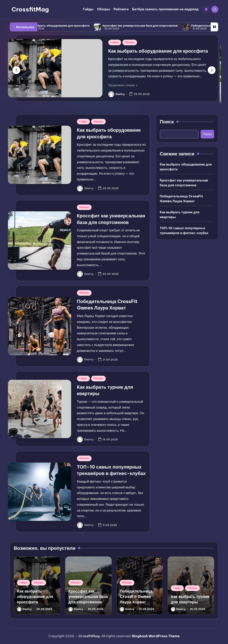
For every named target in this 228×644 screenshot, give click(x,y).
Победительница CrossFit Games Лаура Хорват (181, 199)
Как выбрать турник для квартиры (180, 215)
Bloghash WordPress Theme (156, 636)
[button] (123, 85)
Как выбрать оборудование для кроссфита (66, 26)
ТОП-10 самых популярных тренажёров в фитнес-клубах (184, 231)
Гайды (115, 42)
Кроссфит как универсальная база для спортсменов (148, 26)
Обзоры (130, 42)
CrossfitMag (30, 9)
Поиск (167, 122)
